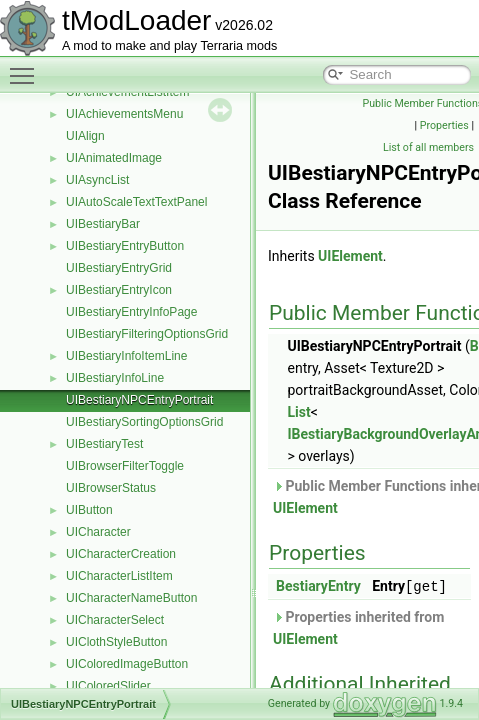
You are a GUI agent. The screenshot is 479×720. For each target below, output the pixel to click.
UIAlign (85, 136)
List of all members (428, 147)
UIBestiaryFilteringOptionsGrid (147, 334)
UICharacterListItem (119, 576)
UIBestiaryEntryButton (125, 246)
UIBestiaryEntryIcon (119, 290)
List (298, 412)
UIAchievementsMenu (124, 114)
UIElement (350, 256)
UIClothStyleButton (116, 642)
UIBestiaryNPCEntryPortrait (139, 400)
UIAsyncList (97, 180)
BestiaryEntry (318, 586)
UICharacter (98, 532)
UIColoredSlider (108, 686)
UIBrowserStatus (111, 488)
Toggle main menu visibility (27, 67)
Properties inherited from (358, 627)
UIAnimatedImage (114, 158)
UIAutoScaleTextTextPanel (136, 202)
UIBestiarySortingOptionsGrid (144, 422)
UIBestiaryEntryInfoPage (131, 312)
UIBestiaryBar (103, 224)
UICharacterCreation (121, 554)
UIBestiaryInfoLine (115, 378)
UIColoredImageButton (127, 664)
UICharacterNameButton (131, 598)
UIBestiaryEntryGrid (119, 268)
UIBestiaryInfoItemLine (126, 356)
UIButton (89, 510)
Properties (444, 125)
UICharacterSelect (115, 620)
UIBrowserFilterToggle (125, 466)
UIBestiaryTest (104, 444)
